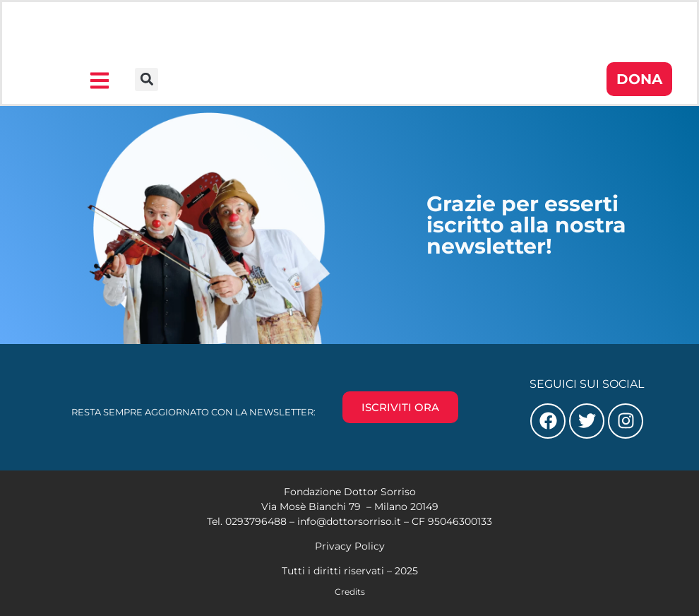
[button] (147, 79)
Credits (350, 592)
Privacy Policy (350, 546)
